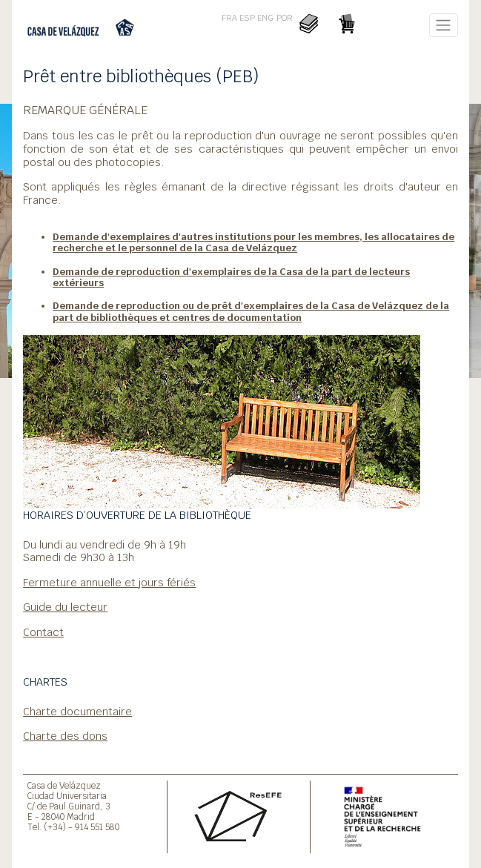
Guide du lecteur (65, 607)
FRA (229, 18)
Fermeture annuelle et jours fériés (109, 582)
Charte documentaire (77, 711)
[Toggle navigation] (444, 25)
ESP (247, 18)
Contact (43, 632)
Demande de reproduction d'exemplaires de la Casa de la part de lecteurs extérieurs (231, 277)
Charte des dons (65, 736)
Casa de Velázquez (64, 785)
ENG (265, 18)
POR (285, 18)
